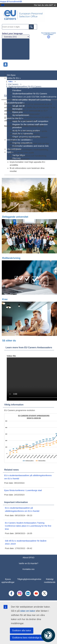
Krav (5, 299)
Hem (10, 81)
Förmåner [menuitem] (17, 90)
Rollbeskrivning (11, 258)
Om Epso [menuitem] (11, 75)
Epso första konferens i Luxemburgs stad (23, 490)
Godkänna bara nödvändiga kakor (29, 638)
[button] (49, 37)
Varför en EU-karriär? (28, 563)
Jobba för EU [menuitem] (14, 78)
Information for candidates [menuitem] (20, 140)
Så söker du (9, 341)
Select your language (12, 33)
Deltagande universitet (15, 217)
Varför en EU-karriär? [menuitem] (22, 81)
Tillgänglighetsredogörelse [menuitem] (29, 579)
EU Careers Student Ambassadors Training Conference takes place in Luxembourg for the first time (28, 526)
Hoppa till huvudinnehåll (11, 1)
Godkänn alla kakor (22, 631)
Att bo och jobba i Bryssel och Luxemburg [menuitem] (31, 100)
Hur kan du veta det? (45, 5)
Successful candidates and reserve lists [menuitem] (30, 146)
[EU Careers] (28, 15)
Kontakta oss (29, 569)
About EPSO (28, 557)
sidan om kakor (28, 611)
